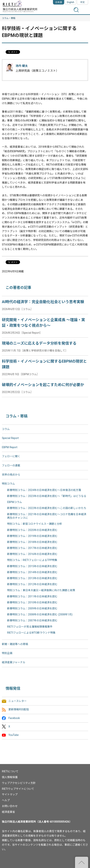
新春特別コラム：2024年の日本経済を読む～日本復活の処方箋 (44, 490)
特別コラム (8, 484)
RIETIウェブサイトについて (18, 789)
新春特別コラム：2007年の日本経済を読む (32, 620)
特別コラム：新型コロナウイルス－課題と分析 (35, 524)
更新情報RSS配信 (19, 710)
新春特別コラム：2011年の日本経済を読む (32, 596)
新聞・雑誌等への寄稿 (15, 644)
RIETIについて (10, 771)
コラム (6, 429)
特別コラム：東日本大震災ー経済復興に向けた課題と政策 (41, 590)
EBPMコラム (15, 502)
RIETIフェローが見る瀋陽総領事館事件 (30, 627)
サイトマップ (10, 794)
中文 (83, 2)
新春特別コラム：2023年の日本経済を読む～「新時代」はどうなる (47, 496)
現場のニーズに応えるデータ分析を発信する (39, 343)
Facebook (14, 718)
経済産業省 (8, 812)
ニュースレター (17, 701)
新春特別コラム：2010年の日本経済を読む (32, 602)
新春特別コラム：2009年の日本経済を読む (32, 608)
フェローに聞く (11, 456)
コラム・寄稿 (9, 18)
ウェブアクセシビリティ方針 (19, 783)
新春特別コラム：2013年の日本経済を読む (32, 578)
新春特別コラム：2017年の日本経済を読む (32, 548)
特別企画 (7, 653)
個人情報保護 (10, 777)
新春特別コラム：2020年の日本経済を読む (32, 530)
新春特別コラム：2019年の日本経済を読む (32, 536)
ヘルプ (6, 800)
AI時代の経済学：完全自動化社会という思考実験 (43, 302)
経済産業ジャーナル (14, 662)
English (71, 2)
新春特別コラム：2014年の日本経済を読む (32, 572)
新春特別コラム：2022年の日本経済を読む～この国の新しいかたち (47, 508)
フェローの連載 (11, 465)
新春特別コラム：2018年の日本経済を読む (32, 542)
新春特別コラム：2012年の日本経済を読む (32, 584)
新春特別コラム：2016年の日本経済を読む (32, 554)
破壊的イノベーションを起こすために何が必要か (43, 385)
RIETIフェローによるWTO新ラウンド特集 (31, 633)
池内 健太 (22, 66)
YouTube (13, 735)
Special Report (10, 438)
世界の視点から (11, 475)
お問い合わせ (10, 806)
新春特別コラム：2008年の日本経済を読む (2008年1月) (40, 614)
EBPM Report (10, 447)
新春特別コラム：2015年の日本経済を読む (32, 566)
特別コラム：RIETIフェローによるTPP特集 (32, 560)
